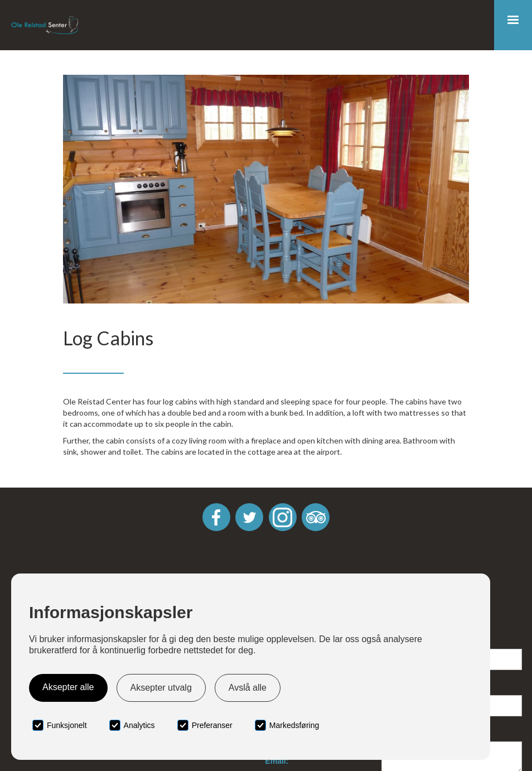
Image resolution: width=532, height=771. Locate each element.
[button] (513, 25)
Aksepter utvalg (161, 688)
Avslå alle (248, 688)
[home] (45, 25)
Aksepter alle (68, 687)
